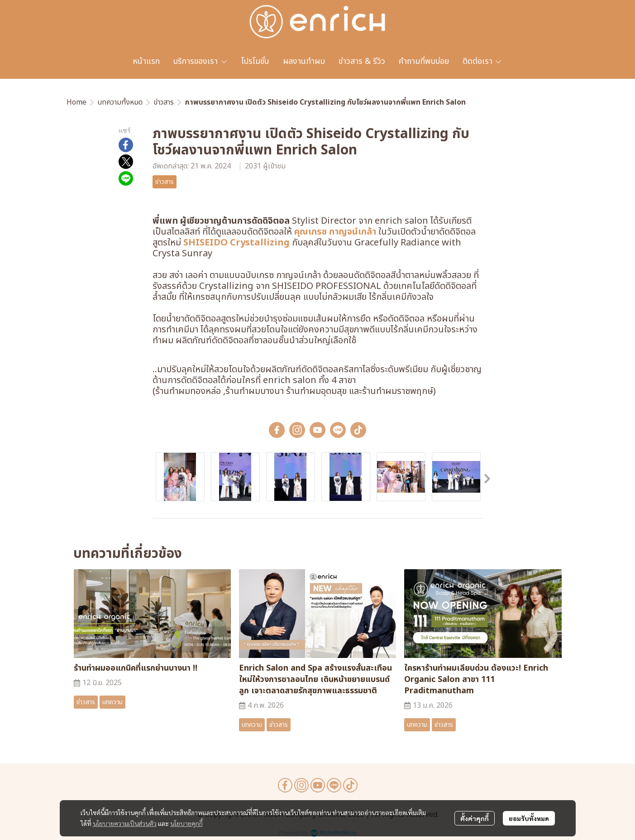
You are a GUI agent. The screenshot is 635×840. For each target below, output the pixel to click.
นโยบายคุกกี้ (186, 823)
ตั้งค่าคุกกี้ (475, 818)
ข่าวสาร (164, 102)
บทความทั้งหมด (120, 102)
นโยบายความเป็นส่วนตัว (125, 823)
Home (76, 102)
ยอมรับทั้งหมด (529, 818)
